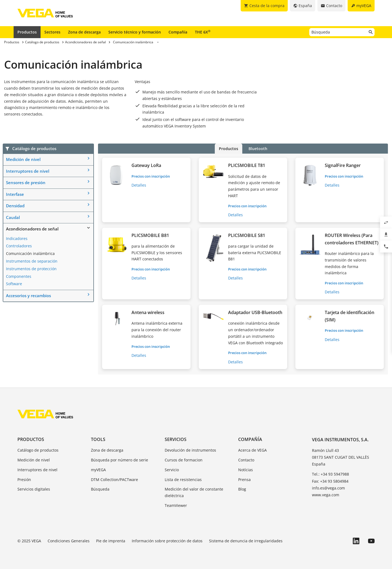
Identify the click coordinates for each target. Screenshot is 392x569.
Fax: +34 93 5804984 (330, 481)
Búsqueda (100, 489)
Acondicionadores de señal (32, 229)
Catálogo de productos (38, 450)
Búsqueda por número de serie (120, 460)
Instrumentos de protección (31, 269)
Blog (242, 489)
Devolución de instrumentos (190, 450)
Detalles (139, 185)
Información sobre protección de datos (167, 541)
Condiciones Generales (69, 541)
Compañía (178, 32)
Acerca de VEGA (252, 450)
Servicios (176, 439)
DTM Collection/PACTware (114, 480)
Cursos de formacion (184, 460)
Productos (27, 32)
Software (14, 284)
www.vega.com (326, 495)
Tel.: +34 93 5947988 (330, 474)
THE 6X (203, 32)
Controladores (19, 246)
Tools (98, 439)
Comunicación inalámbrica (30, 253)
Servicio (172, 470)
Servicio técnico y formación (135, 32)
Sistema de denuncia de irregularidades (246, 541)
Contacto (246, 460)
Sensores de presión (26, 182)
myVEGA (98, 470)
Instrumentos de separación (32, 261)
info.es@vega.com (328, 488)
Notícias (246, 470)
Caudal (13, 217)
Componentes (19, 276)
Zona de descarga (84, 32)
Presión (24, 480)
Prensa (244, 480)
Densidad (15, 206)
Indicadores (17, 238)
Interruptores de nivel (28, 171)
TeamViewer (176, 505)
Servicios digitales (34, 489)
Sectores (52, 32)
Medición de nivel (23, 159)
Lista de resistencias (183, 480)
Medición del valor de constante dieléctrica (194, 492)
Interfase (15, 194)
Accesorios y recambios (28, 296)
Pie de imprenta (111, 541)
